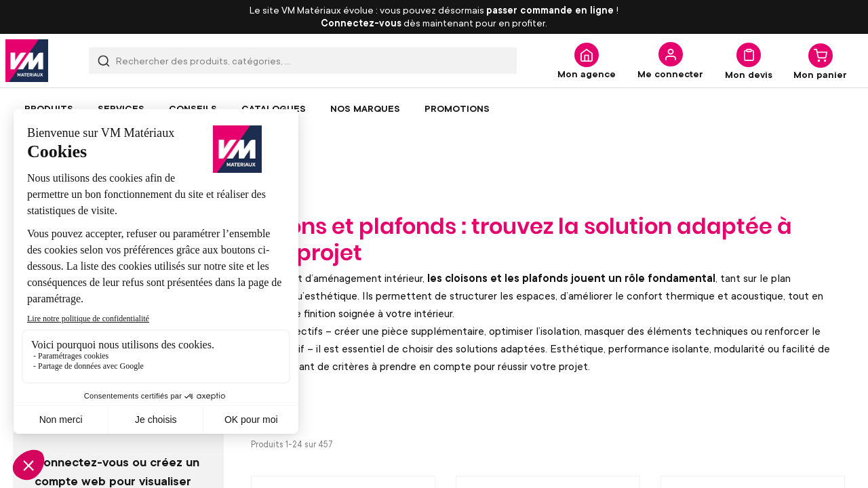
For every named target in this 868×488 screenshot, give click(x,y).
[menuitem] (49, 108)
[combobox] (303, 61)
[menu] (434, 108)
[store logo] (27, 61)
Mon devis (749, 74)
